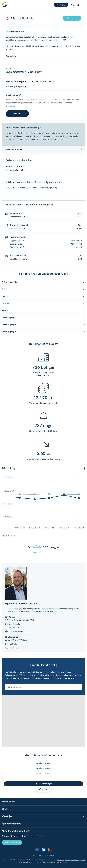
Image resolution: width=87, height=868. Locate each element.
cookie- (68, 860)
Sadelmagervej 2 (43, 768)
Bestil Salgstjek (61, 5)
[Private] (5, 5)
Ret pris (17, 114)
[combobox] (43, 687)
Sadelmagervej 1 (43, 763)
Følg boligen (72, 18)
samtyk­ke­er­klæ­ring (60, 862)
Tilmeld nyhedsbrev (12, 843)
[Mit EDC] (78, 5)
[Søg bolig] (73, 5)
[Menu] (84, 5)
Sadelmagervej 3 (43, 773)
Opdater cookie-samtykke (44, 855)
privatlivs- (61, 860)
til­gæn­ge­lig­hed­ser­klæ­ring (42, 862)
